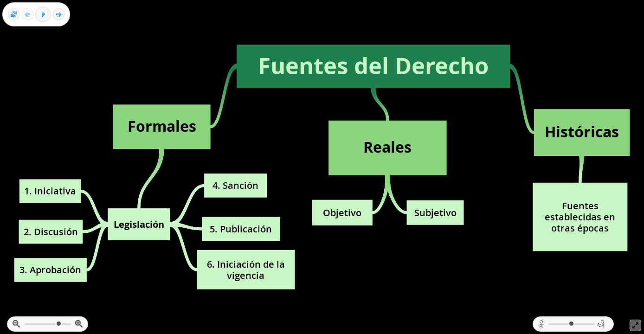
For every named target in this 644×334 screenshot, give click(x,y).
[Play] (43, 14)
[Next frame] (59, 15)
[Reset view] (14, 15)
